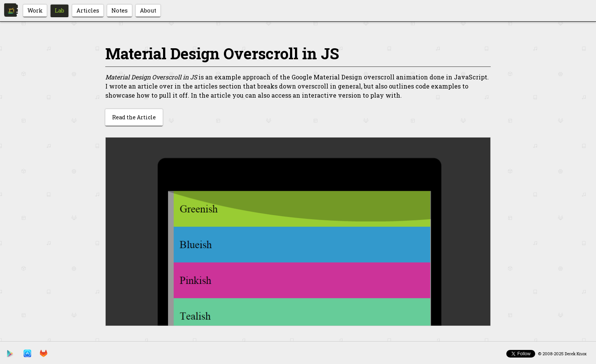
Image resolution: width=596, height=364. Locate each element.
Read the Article (134, 117)
